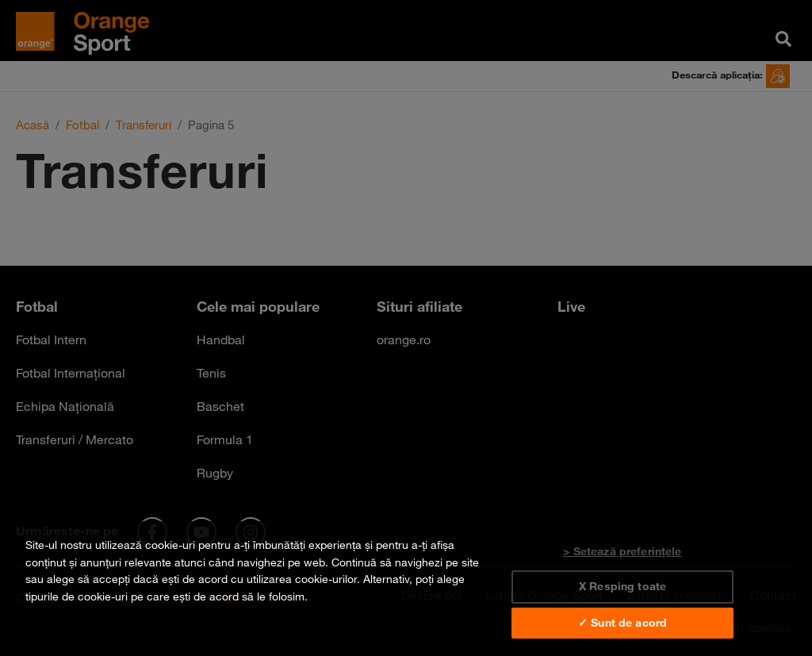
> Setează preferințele (622, 551)
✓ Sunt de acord (622, 623)
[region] (406, 589)
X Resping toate (622, 586)
